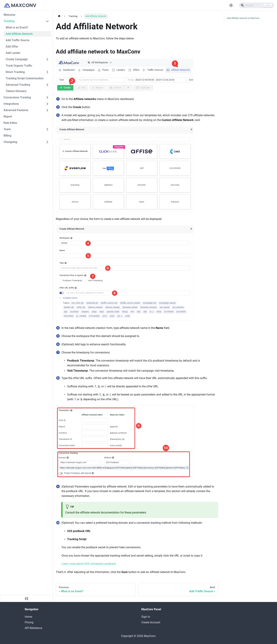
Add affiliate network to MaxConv (243, 18)
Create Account (151, 622)
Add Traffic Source (17, 40)
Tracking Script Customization (25, 78)
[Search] (257, 5)
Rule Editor (10, 123)
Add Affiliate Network (19, 34)
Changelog (10, 142)
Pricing (29, 622)
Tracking (9, 21)
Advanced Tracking (18, 85)
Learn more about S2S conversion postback (89, 564)
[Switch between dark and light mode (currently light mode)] (231, 5)
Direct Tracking (15, 72)
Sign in (146, 617)
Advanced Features (16, 110)
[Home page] (59, 16)
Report (8, 116)
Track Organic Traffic (19, 66)
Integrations (11, 104)
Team (7, 129)
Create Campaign (17, 59)
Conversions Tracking (17, 97)
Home (28, 617)
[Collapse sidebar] (26, 598)
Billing (7, 136)
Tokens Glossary (16, 91)
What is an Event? (17, 27)
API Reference (33, 628)
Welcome (9, 15)
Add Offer (12, 47)
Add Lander (13, 53)
